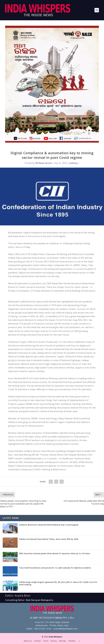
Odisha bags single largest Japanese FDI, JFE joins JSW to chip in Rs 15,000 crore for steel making (58, 583)
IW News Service (44, 163)
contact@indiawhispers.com (65, 629)
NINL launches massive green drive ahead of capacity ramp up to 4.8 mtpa (54, 553)
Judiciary (73, 163)
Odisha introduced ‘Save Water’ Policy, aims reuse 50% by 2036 (49, 539)
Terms (46, 641)
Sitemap (62, 641)
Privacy (54, 641)
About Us (28, 641)
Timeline (72, 641)
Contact (37, 641)
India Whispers (56, 637)
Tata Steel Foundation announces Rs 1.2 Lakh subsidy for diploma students (55, 568)
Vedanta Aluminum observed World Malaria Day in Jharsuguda (49, 525)
